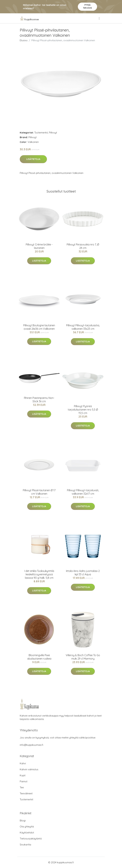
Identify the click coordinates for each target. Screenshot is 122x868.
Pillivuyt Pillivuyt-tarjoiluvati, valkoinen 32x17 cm (83, 492)
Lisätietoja (33, 159)
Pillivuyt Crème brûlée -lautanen (39, 246)
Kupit (23, 775)
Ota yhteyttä (27, 827)
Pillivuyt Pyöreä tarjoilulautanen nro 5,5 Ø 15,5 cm (83, 410)
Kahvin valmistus (29, 769)
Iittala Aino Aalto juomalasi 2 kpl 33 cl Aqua (83, 573)
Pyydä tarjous (87, 6)
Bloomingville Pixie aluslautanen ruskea (39, 657)
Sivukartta (25, 845)
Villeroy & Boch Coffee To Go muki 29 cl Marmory (83, 657)
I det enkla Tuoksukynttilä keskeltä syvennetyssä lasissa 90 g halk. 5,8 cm (39, 574)
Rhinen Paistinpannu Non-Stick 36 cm (39, 400)
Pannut (24, 781)
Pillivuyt (53, 133)
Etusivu (24, 40)
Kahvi (23, 763)
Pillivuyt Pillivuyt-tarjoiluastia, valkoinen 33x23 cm (83, 327)
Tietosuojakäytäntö (31, 839)
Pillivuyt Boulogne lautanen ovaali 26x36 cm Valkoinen (39, 327)
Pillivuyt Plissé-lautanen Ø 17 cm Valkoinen (39, 492)
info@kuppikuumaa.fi (31, 745)
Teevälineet (26, 793)
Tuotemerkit (41, 133)
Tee (22, 787)
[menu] (100, 18)
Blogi (23, 821)
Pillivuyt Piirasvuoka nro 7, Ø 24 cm (83, 246)
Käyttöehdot (27, 833)
